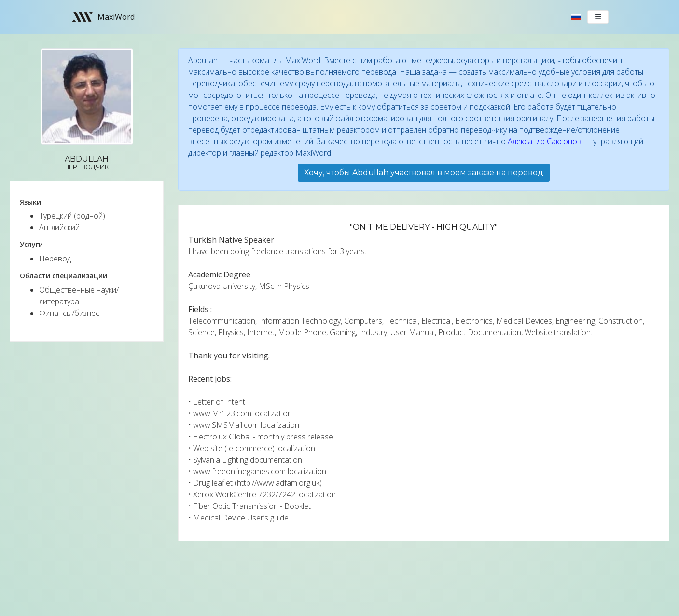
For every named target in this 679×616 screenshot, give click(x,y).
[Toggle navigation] (598, 17)
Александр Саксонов (545, 141)
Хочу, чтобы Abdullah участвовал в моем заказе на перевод (424, 172)
